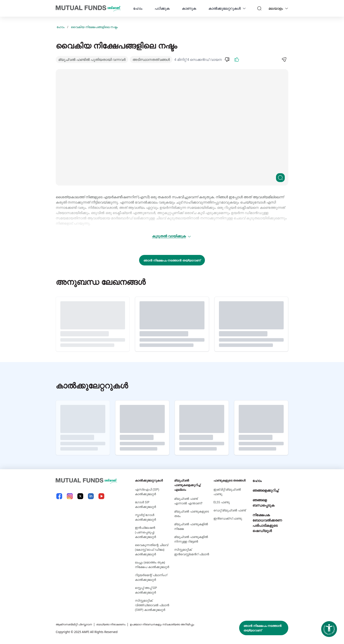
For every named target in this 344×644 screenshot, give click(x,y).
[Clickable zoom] (280, 178)
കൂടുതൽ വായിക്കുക (172, 236)
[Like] (237, 60)
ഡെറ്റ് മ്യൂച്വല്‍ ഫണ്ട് (230, 510)
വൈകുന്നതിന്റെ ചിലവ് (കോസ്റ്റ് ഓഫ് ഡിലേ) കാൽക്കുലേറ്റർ (151, 549)
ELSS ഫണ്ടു (222, 502)
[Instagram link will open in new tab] (70, 496)
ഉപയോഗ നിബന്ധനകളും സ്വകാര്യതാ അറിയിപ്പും (178, 624)
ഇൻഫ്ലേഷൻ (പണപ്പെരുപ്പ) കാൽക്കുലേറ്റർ (145, 532)
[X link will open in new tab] (80, 496)
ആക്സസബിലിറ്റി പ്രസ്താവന (77, 624)
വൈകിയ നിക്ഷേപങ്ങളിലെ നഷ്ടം (94, 27)
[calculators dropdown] (244, 8)
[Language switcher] (287, 8)
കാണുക (189, 8)
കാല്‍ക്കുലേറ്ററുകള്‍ (225, 8)
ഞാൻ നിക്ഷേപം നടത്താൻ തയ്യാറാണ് (172, 260)
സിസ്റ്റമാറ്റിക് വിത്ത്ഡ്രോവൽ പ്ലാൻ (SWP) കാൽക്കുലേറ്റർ (152, 605)
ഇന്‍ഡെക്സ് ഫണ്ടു (228, 518)
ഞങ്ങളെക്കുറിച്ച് (265, 490)
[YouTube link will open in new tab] (101, 496)
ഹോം (138, 8)
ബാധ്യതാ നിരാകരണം (119, 624)
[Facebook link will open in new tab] (59, 496)
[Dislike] (227, 60)
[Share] (284, 60)
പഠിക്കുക (162, 8)
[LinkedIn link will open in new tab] (91, 496)
